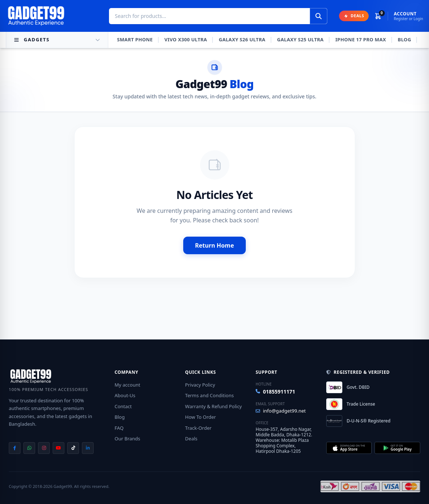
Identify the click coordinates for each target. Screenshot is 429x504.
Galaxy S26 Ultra (242, 40)
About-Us (125, 395)
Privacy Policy (200, 385)
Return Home (214, 245)
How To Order (200, 417)
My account (127, 385)
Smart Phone (135, 40)
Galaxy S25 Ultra (300, 40)
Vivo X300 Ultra (186, 40)
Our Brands (127, 439)
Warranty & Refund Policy (213, 406)
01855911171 (275, 392)
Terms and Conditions (209, 395)
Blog (405, 40)
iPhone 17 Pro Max (361, 40)
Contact (123, 406)
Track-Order (198, 428)
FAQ (119, 428)
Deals (191, 439)
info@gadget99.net (281, 411)
